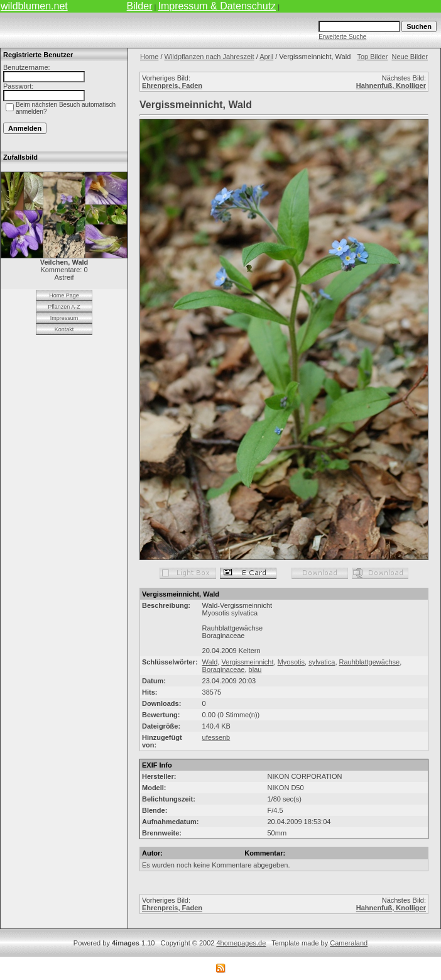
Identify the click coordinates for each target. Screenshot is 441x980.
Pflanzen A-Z (64, 307)
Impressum (64, 318)
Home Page (64, 295)
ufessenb (216, 737)
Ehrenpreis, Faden (172, 85)
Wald (210, 662)
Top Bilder (372, 57)
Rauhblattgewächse (370, 662)
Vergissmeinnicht (247, 662)
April (266, 57)
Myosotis (291, 662)
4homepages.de (241, 943)
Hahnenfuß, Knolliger (391, 85)
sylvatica (322, 662)
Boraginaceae (224, 669)
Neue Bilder (410, 57)
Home (149, 57)
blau (255, 669)
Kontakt (64, 329)
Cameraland (349, 943)
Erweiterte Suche (342, 37)
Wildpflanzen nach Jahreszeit (210, 57)
